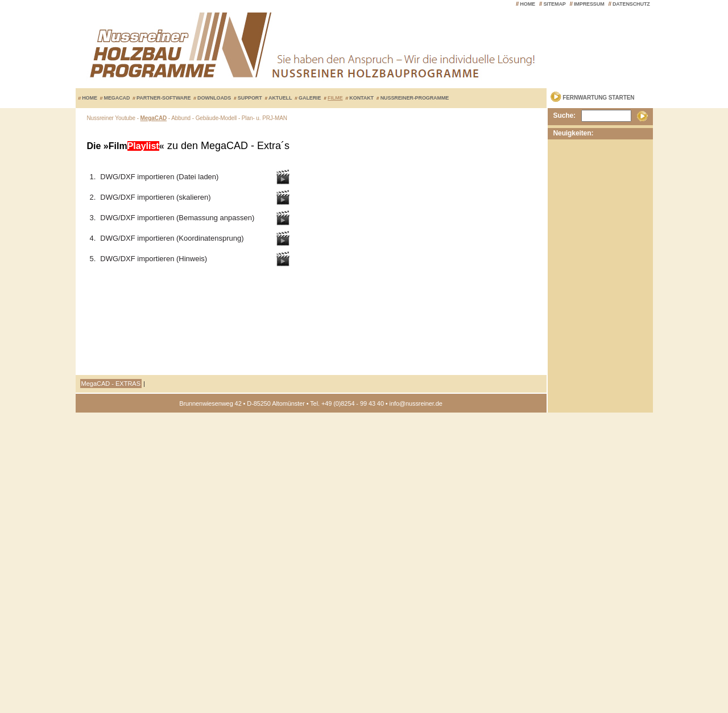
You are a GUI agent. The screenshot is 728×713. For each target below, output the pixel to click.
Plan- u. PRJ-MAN (264, 118)
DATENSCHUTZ (631, 4)
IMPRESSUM (589, 4)
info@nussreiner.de (416, 403)
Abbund (181, 118)
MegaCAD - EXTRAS (111, 384)
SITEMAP (554, 4)
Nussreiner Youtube (111, 118)
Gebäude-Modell (216, 118)
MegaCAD (154, 118)
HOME (528, 4)
